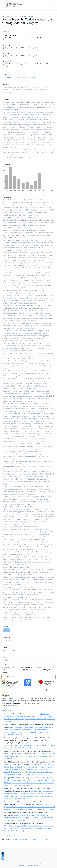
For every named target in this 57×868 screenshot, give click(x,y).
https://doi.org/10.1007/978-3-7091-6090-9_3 (34, 258)
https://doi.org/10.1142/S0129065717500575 (38, 544)
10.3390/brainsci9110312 (11, 706)
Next (10, 835)
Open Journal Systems (37, 863)
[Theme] (54, 5)
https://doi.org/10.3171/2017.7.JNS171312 (18, 250)
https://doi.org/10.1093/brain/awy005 (17, 597)
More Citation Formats (11, 677)
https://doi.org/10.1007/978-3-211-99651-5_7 (19, 218)
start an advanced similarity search (24, 840)
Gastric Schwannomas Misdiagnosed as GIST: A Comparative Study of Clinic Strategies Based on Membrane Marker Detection (29, 780)
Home (4, 16)
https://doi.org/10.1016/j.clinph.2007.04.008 (21, 494)
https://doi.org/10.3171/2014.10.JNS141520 (21, 303)
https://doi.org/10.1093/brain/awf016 (23, 321)
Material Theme (33, 865)
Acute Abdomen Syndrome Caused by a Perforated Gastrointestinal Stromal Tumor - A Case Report (30, 807)
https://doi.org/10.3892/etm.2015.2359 (16, 293)
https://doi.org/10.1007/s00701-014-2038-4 (18, 575)
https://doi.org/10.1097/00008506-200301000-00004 (26, 411)
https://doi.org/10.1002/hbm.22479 (18, 554)
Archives (10, 16)
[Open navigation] (3, 5)
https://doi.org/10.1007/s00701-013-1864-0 (18, 351)
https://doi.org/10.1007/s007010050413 (37, 207)
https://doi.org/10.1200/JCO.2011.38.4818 (18, 228)
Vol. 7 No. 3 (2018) (21, 16)
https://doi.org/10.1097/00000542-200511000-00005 (21, 527)
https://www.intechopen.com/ (14, 454)
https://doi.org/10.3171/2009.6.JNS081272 (39, 419)
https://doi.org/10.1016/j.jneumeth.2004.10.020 (20, 615)
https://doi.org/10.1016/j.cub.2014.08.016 (37, 534)
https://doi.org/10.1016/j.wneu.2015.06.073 (18, 587)
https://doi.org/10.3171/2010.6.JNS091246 (18, 507)
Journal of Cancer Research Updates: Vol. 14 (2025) (23, 775)
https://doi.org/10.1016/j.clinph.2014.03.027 (18, 341)
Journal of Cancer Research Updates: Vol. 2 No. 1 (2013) (34, 809)
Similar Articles (8, 710)
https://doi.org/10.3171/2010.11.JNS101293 (29, 605)
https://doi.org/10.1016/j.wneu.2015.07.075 (24, 283)
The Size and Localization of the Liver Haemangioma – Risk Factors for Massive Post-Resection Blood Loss (28, 716)
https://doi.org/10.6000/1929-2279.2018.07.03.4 (19, 77)
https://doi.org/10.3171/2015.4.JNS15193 (17, 567)
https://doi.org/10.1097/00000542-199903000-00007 (35, 514)
